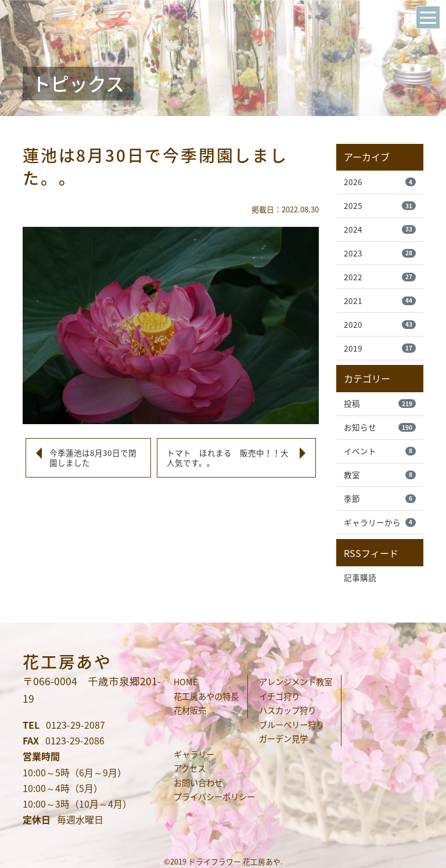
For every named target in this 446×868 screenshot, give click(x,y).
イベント (380, 451)
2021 (380, 301)
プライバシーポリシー (214, 797)
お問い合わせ (198, 783)
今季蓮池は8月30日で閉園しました (93, 457)
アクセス (190, 768)
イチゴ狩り (279, 696)
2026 (380, 182)
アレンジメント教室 (296, 682)
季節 (380, 499)
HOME (186, 682)
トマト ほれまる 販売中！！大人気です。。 (228, 457)
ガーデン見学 (283, 739)
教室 (380, 475)
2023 (380, 253)
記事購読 (360, 578)
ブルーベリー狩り (292, 725)
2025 (380, 205)
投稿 (380, 404)
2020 (380, 324)
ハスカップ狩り (287, 710)
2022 (380, 277)
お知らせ (380, 428)
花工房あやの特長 (206, 696)
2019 (380, 348)
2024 (380, 229)
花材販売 (190, 710)
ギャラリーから (380, 523)
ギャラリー (194, 754)
